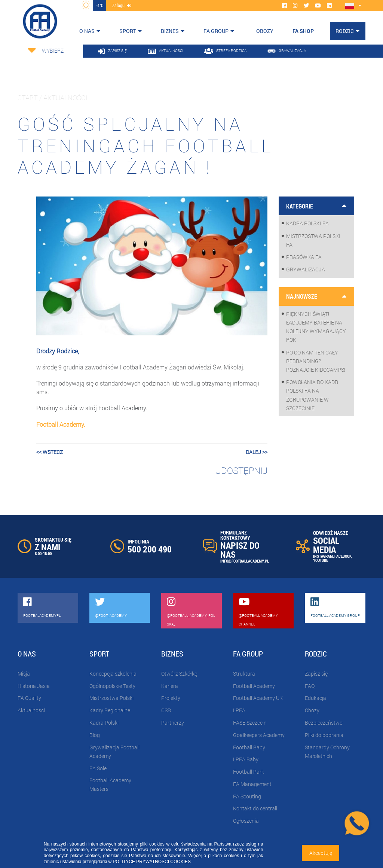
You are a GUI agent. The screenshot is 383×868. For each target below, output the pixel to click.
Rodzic (345, 31)
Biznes (170, 31)
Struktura (244, 674)
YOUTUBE (321, 560)
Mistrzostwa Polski (111, 698)
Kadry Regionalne (110, 710)
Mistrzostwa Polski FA (313, 240)
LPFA (239, 710)
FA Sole (98, 768)
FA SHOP (303, 31)
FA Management (252, 784)
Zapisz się (316, 674)
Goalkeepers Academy (259, 735)
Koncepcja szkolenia (113, 674)
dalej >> (257, 452)
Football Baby (249, 747)
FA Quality (29, 698)
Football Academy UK (258, 698)
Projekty (171, 698)
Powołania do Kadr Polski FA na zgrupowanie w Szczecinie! (312, 395)
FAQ (310, 686)
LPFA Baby (246, 759)
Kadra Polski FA (307, 223)
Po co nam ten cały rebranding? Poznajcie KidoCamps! (316, 361)
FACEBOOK (343, 556)
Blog (95, 735)
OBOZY (265, 31)
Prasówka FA (304, 257)
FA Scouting (247, 796)
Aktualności (31, 710)
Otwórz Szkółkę (179, 674)
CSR (166, 710)
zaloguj (122, 5)
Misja (24, 674)
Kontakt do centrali (255, 808)
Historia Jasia (34, 686)
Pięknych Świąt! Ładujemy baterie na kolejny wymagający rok (316, 327)
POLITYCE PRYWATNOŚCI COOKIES (152, 862)
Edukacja (315, 698)
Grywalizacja (306, 269)
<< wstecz (50, 452)
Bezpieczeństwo (324, 723)
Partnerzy (173, 723)
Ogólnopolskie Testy (112, 686)
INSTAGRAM (323, 556)
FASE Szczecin (250, 723)
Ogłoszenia (246, 821)
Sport (128, 31)
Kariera (170, 686)
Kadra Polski (104, 723)
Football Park (249, 772)
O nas (87, 31)
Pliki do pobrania (324, 735)
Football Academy (254, 686)
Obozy (312, 710)
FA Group (216, 31)
